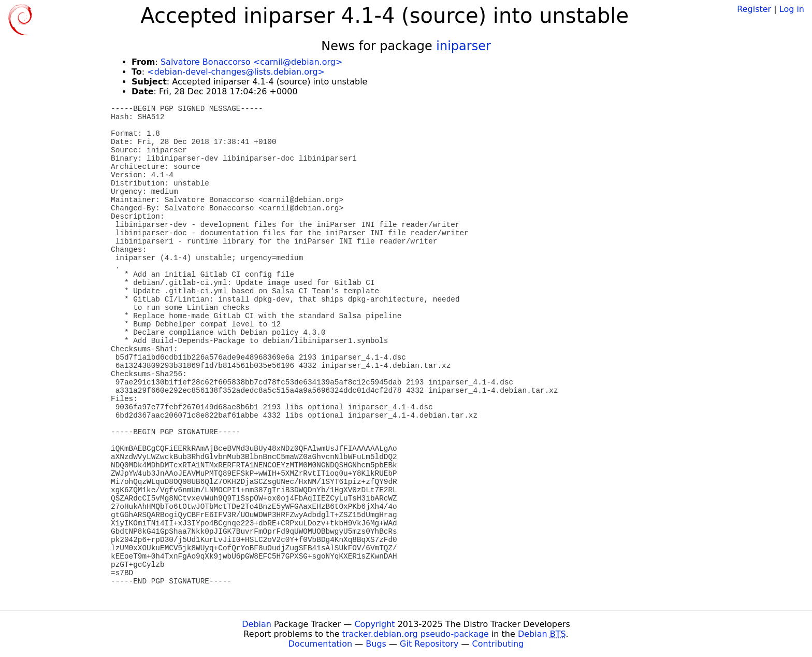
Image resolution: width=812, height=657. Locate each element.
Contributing (498, 644)
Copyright (374, 624)
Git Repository (429, 644)
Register (754, 9)
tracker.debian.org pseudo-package (416, 634)
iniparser (463, 46)
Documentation (320, 644)
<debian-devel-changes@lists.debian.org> (236, 72)
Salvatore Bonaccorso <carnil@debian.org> (251, 62)
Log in (792, 9)
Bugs (376, 644)
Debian (257, 624)
